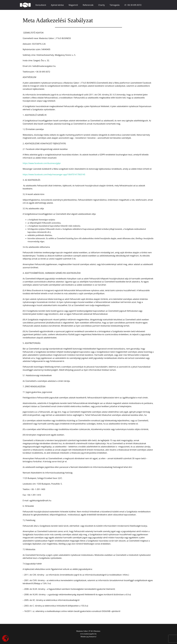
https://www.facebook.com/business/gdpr (42, 163)
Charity (101, 5)
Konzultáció (41, 5)
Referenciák (88, 5)
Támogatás (115, 5)
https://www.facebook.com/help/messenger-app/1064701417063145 (54, 174)
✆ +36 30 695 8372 (133, 5)
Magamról (73, 5)
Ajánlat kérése (57, 5)
